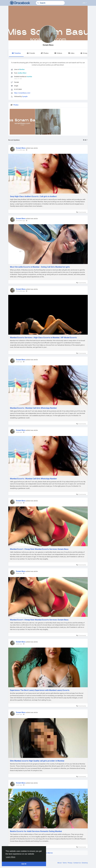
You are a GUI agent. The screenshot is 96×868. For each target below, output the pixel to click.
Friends (31, 53)
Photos (45, 53)
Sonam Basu (48, 45)
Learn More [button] (11, 857)
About (60, 863)
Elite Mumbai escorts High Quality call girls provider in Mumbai (37, 761)
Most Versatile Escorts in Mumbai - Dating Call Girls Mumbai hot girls (40, 267)
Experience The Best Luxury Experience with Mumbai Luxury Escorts (40, 690)
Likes (71, 53)
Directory (85, 863)
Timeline (16, 53)
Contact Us (77, 863)
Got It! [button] (24, 864)
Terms (65, 863)
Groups (84, 53)
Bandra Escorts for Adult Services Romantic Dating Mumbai (36, 831)
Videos (58, 53)
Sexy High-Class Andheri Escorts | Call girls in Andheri (33, 196)
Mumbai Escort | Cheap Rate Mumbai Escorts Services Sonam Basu (39, 549)
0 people (25, 97)
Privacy (70, 863)
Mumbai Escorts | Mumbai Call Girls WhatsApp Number (33, 408)
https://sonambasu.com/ (22, 93)
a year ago (19, 362)
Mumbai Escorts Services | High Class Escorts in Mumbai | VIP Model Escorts (43, 338)
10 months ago (20, 150)
